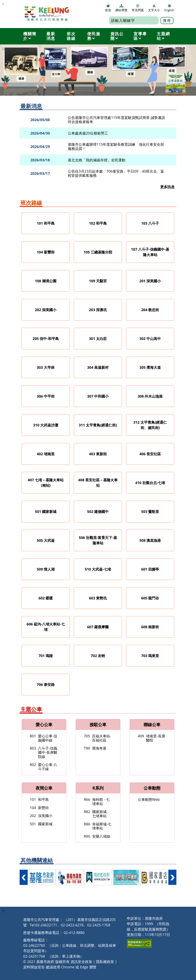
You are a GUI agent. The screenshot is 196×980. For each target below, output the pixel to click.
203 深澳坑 (98, 310)
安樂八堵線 (97, 836)
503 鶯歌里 (150, 512)
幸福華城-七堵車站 (98, 826)
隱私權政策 (105, 962)
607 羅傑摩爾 (98, 627)
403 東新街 (98, 454)
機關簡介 (30, 36)
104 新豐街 (46, 252)
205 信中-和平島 (46, 339)
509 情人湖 (46, 569)
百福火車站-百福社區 (97, 738)
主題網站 (163, 36)
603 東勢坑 (98, 598)
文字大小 (154, 8)
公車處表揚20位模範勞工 (88, 133)
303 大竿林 (46, 367)
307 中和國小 (98, 396)
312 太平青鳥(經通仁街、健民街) (150, 425)
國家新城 (41, 824)
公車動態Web (149, 799)
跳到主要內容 (2, 2)
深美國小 (41, 816)
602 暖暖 (46, 598)
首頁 (108, 8)
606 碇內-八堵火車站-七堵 (46, 627)
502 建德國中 (98, 512)
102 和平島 (98, 223)
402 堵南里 (46, 454)
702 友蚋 (98, 656)
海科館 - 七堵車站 (97, 802)
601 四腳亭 (150, 569)
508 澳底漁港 (150, 540)
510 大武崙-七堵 (98, 569)
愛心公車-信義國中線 (43, 738)
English (169, 8)
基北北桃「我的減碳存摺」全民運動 (97, 160)
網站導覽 (121, 8)
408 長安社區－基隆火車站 (98, 483)
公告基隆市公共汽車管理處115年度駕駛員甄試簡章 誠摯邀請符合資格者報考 (116, 120)
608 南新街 (150, 627)
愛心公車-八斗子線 (43, 767)
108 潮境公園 (46, 281)
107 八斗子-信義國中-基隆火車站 (150, 252)
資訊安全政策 (81, 962)
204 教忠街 (150, 310)
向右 (172, 877)
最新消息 (51, 36)
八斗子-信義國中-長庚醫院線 (43, 752)
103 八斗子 (150, 223)
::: (3, 4)
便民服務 (94, 36)
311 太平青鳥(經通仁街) (98, 425)
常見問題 (138, 8)
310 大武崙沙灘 (46, 425)
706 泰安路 (46, 684)
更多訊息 (167, 187)
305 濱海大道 (150, 367)
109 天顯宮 (98, 281)
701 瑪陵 (46, 656)
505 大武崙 (46, 540)
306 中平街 (46, 396)
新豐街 (39, 808)
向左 (24, 877)
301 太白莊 (98, 339)
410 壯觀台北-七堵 (150, 483)
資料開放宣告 (34, 967)
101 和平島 (46, 223)
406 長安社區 (150, 454)
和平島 (39, 799)
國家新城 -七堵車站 (96, 814)
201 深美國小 (150, 281)
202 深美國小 (46, 310)
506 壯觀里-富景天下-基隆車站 (98, 540)
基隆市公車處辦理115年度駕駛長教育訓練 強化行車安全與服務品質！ (116, 146)
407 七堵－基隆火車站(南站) (46, 483)
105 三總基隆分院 (98, 252)
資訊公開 (117, 36)
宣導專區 (140, 36)
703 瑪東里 (150, 656)
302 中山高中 (150, 339)
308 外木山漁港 (150, 396)
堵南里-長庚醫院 (151, 738)
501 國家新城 (46, 512)
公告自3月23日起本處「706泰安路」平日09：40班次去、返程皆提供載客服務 (116, 173)
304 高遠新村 (98, 367)
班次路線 (71, 36)
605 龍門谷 (150, 598)
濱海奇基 (95, 748)
